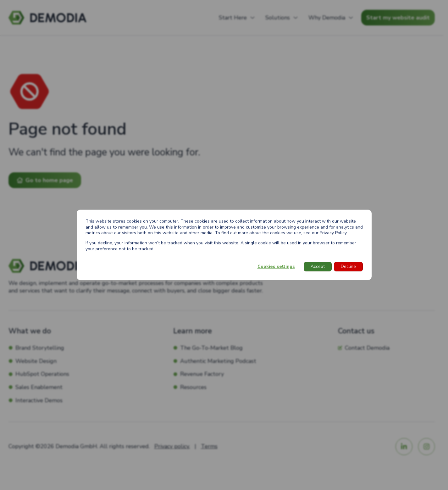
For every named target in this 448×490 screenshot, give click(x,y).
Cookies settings (276, 267)
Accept (318, 267)
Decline (348, 267)
